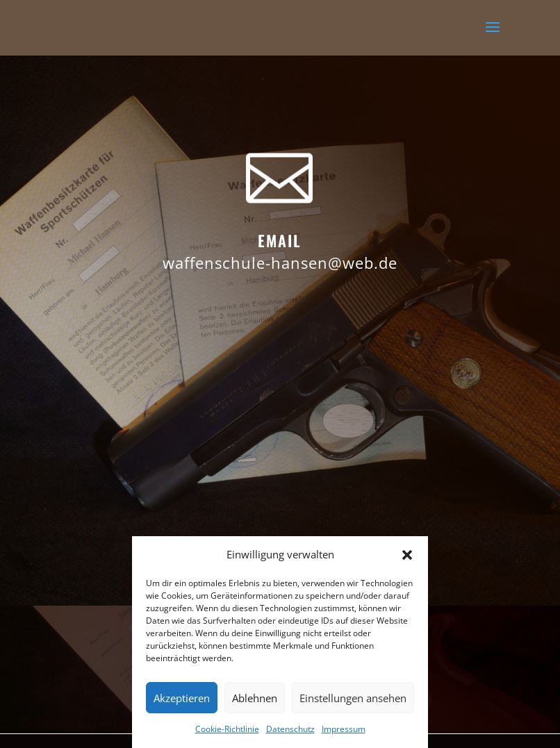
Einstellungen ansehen (353, 698)
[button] (407, 555)
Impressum (344, 729)
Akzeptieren (182, 698)
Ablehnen (255, 698)
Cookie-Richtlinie (227, 729)
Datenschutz (290, 729)
